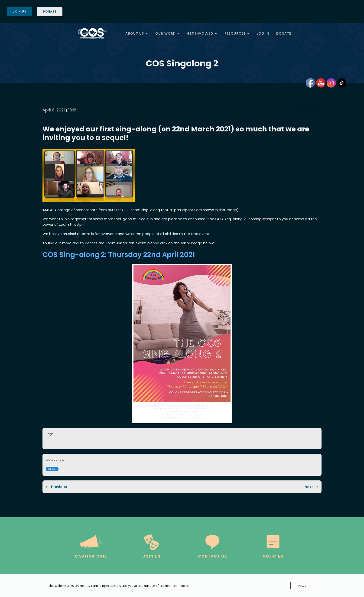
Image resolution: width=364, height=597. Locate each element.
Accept (303, 585)
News (52, 469)
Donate (284, 33)
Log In (263, 33)
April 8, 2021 (54, 110)
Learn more (181, 586)
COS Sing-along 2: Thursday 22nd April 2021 (119, 255)
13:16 (72, 110)
